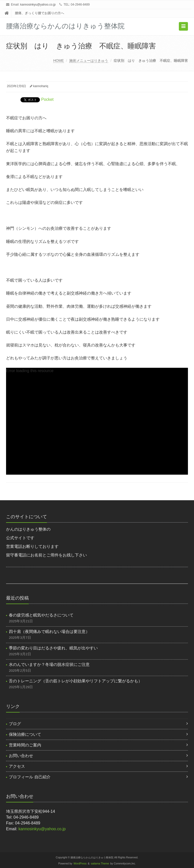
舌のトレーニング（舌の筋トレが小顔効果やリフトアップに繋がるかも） (76, 681)
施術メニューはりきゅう (89, 61)
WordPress (80, 864)
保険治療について (25, 734)
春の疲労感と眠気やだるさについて (41, 615)
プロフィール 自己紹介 (30, 777)
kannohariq (41, 86)
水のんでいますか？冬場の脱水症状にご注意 (49, 664)
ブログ (15, 724)
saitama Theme (100, 864)
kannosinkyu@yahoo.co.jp (38, 5)
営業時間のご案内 (25, 745)
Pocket (47, 99)
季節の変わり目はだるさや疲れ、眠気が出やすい (53, 648)
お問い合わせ (21, 756)
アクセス (17, 766)
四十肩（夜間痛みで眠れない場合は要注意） (49, 632)
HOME (59, 61)
